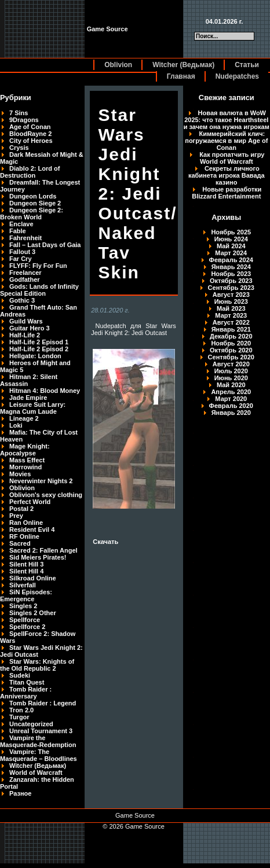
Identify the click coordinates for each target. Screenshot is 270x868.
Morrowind (25, 467)
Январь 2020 (231, 413)
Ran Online (26, 523)
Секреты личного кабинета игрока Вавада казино (227, 175)
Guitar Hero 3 (30, 328)
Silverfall (23, 585)
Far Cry (21, 259)
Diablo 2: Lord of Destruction (30, 172)
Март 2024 (231, 253)
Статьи (247, 65)
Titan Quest (27, 682)
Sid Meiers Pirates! (38, 557)
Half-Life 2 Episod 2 (39, 349)
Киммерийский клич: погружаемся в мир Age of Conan (226, 141)
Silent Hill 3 (26, 564)
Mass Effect (27, 460)
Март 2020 (231, 399)
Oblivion (118, 65)
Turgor (19, 717)
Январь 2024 (231, 267)
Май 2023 (231, 308)
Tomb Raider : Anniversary (26, 693)
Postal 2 (21, 509)
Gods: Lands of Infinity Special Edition (39, 290)
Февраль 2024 (231, 260)
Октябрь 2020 (231, 350)
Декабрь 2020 (231, 336)
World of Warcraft (36, 773)
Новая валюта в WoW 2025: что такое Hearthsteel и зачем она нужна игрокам (227, 120)
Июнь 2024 (231, 239)
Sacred (20, 543)
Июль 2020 (231, 371)
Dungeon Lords (33, 196)
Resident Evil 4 (32, 529)
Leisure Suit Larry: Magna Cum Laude (33, 408)
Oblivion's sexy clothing (46, 495)
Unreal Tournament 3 (41, 731)
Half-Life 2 (25, 335)
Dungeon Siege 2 (35, 203)
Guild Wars (26, 321)
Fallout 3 (22, 252)
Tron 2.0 (21, 710)
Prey (16, 516)
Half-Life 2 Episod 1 (39, 342)
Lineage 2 (24, 418)
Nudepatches (237, 76)
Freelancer (25, 273)
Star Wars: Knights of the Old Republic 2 (37, 665)
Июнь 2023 (231, 301)
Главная (181, 76)
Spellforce (25, 620)
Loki (16, 425)
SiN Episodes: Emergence (26, 595)
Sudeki (20, 675)
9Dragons (24, 120)
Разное (20, 793)
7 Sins (19, 113)
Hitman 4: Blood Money (45, 391)
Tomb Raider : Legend (43, 703)
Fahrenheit (25, 238)
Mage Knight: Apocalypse (25, 450)
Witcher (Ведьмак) (183, 65)
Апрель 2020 (231, 392)
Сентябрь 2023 (231, 288)
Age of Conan (30, 127)
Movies (20, 474)
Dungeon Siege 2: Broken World (32, 214)
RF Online (24, 536)
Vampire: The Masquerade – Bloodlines (39, 755)
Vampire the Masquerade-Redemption (38, 741)
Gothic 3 (22, 300)
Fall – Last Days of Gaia (45, 245)
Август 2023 (231, 295)
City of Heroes (31, 141)
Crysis (19, 148)
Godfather (25, 279)
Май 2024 (231, 246)
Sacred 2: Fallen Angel (43, 550)
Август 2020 (231, 364)
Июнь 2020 (231, 378)
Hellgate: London (35, 356)
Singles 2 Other (33, 613)
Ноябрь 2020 (231, 343)
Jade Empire (28, 398)
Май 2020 (231, 385)
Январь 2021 (231, 329)
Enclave (21, 224)
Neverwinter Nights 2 (41, 481)
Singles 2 (23, 606)
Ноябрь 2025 (231, 232)
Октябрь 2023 (231, 281)
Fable (18, 231)
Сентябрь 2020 (231, 357)
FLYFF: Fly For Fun (38, 266)
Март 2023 (231, 315)
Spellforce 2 (27, 627)
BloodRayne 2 (30, 134)
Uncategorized (31, 724)
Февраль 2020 (231, 406)
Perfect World (30, 502)
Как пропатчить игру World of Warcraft (232, 158)
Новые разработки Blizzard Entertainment (227, 193)
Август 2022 (231, 322)
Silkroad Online (33, 578)
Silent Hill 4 (26, 571)
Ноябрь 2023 (231, 274)
